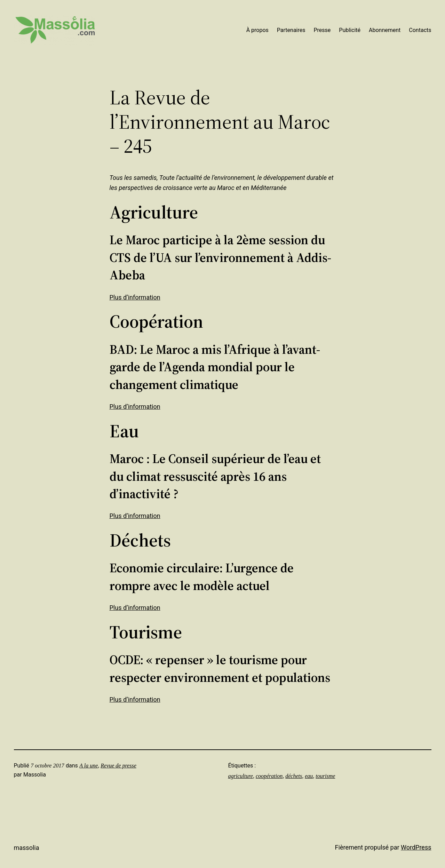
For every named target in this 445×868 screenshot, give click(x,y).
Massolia (27, 848)
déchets (294, 776)
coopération (269, 776)
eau (309, 776)
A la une (89, 766)
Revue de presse (118, 766)
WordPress (416, 847)
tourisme (325, 776)
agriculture (241, 776)
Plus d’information (135, 297)
